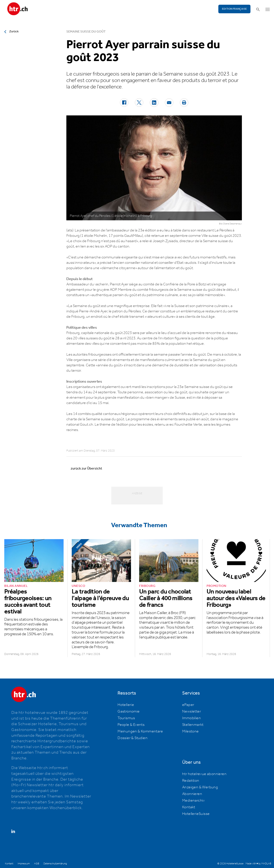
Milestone (191, 731)
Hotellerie (126, 705)
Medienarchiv (194, 801)
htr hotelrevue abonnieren (204, 774)
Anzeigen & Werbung (200, 787)
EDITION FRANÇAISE (235, 9)
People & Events (131, 725)
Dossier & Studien (133, 738)
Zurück (14, 31)
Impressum (24, 864)
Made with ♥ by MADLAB (258, 864)
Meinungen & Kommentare (140, 731)
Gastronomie (129, 711)
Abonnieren (192, 794)
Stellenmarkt (193, 725)
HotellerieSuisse (196, 814)
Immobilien (191, 718)
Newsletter (192, 711)
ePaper (188, 705)
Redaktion (191, 781)
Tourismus (126, 718)
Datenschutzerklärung (55, 864)
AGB (37, 864)
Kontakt (189, 807)
